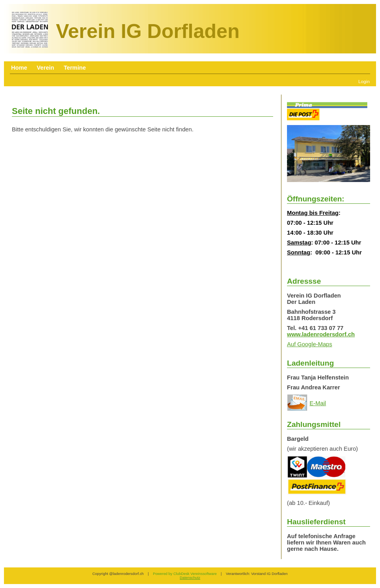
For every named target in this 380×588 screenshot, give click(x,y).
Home (19, 68)
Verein (46, 68)
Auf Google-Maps (310, 344)
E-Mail (318, 403)
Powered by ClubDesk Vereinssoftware (185, 574)
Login (364, 81)
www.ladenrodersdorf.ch (321, 334)
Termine (75, 68)
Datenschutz (190, 578)
